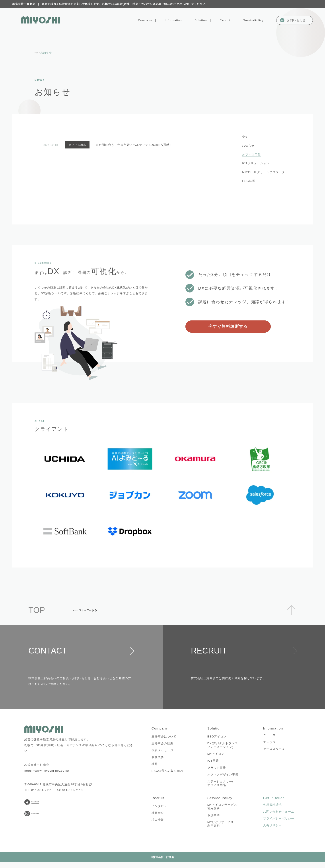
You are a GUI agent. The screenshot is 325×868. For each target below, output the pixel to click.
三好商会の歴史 (162, 746)
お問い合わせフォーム (279, 818)
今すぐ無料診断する (228, 326)
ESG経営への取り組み (167, 774)
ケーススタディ (274, 752)
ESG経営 (249, 181)
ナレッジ (269, 745)
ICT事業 (213, 764)
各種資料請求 (272, 811)
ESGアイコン (217, 739)
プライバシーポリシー (279, 824)
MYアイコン (216, 757)
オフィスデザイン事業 (223, 777)
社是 (155, 767)
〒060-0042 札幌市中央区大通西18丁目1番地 (58, 784)
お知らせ (248, 146)
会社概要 (158, 760)
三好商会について (164, 739)
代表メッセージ (162, 753)
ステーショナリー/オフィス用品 (220, 786)
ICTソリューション (256, 163)
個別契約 (214, 821)
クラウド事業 (217, 771)
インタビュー (161, 812)
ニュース (269, 738)
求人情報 (158, 826)
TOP (38, 53)
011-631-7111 (42, 790)
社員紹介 (158, 819)
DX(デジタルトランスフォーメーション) (223, 748)
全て (245, 137)
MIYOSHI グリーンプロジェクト (265, 172)
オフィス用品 (251, 155)
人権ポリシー (272, 831)
